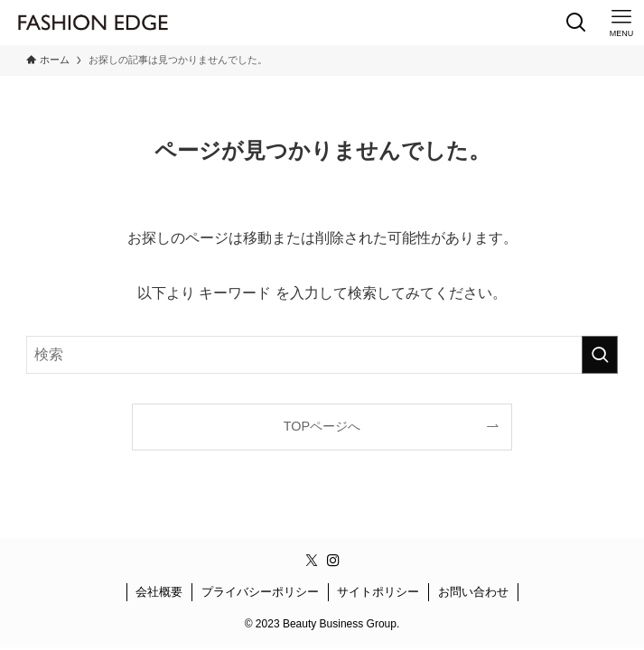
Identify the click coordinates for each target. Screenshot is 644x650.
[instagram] (333, 561)
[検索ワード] (322, 355)
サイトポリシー (378, 592)
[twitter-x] (312, 561)
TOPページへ (322, 426)
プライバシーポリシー (260, 592)
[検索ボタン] (576, 23)
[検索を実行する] (600, 355)
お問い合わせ (473, 592)
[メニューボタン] (621, 23)
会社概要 (159, 592)
